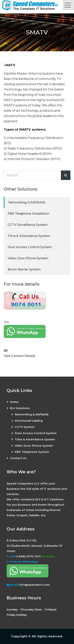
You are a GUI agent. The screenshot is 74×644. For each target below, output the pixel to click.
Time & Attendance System (29, 236)
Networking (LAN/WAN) (27, 202)
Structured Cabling (29, 421)
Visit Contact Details (20, 356)
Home (14, 402)
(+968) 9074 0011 (29, 556)
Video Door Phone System (28, 258)
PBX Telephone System (32, 452)
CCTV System (25, 427)
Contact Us (18, 458)
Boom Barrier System (24, 269)
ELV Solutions (20, 408)
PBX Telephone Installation (28, 214)
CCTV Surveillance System (28, 225)
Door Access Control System (30, 247)
